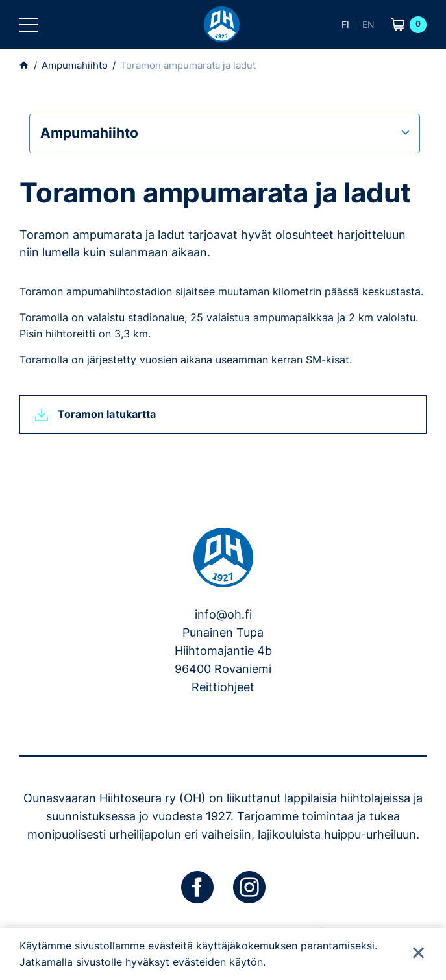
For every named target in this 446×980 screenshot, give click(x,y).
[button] (29, 25)
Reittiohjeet (223, 687)
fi (345, 24)
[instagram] (249, 887)
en (368, 24)
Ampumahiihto (89, 133)
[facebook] (197, 887)
